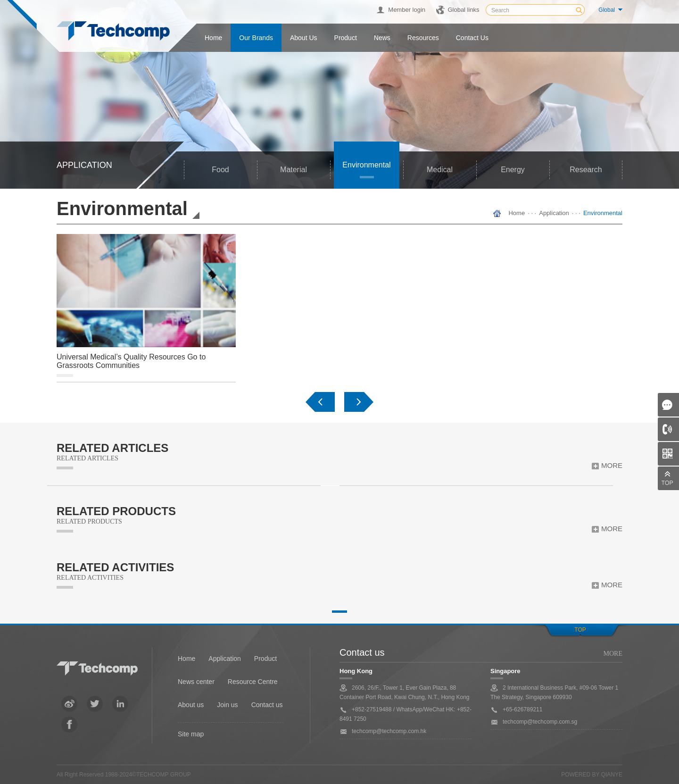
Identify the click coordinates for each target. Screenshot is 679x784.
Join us (227, 705)
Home (213, 38)
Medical (440, 170)
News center (196, 682)
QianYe (612, 775)
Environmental (366, 165)
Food (220, 170)
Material (294, 170)
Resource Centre (253, 682)
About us (304, 38)
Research (586, 170)
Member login (407, 10)
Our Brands (256, 38)
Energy (513, 170)
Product (346, 38)
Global (607, 10)
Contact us (472, 38)
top (580, 630)
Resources (423, 38)
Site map (191, 734)
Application (554, 213)
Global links (463, 10)
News (382, 38)
